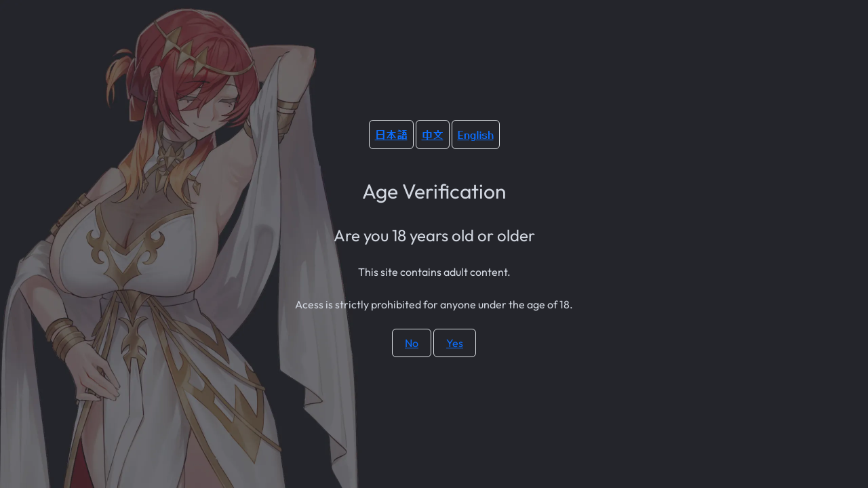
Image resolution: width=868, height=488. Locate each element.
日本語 (391, 134)
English (476, 134)
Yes (455, 343)
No (412, 343)
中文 (433, 134)
